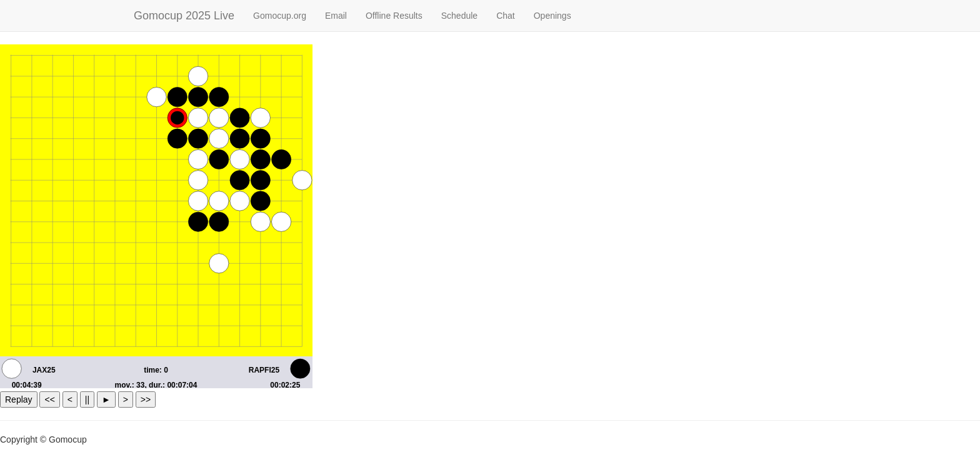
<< (49, 399)
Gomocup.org (280, 16)
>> (146, 399)
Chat (506, 16)
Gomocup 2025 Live (184, 16)
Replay (19, 399)
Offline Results (394, 16)
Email (336, 16)
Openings (552, 16)
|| (87, 399)
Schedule (459, 16)
